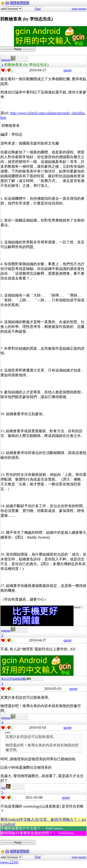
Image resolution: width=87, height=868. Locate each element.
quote (68, 70)
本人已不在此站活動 (16, 679)
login (75, 9)
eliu (6, 788)
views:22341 (9, 862)
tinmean (8, 60)
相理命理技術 (20, 3)
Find (38, 9)
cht (7, 3)
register (82, 9)
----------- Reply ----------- (18, 49)
